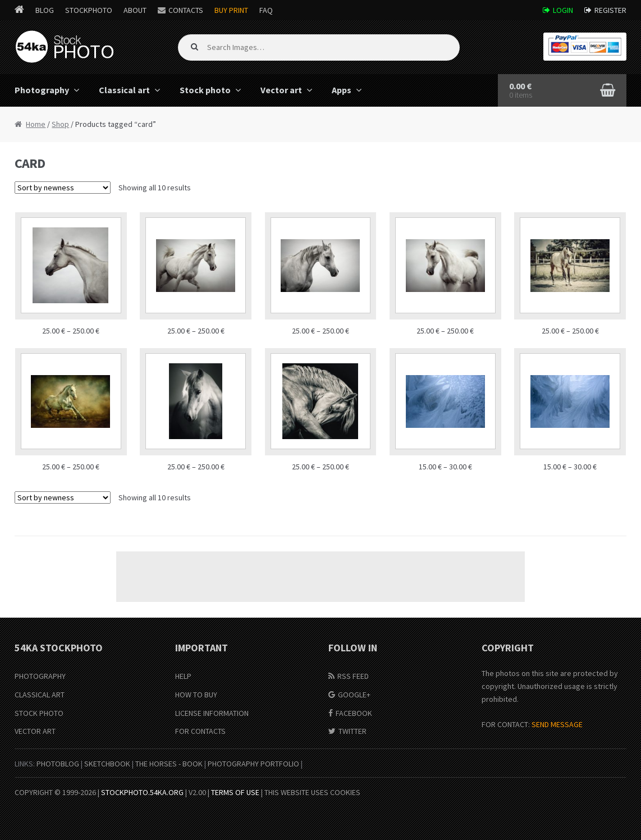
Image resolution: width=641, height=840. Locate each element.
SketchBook (107, 764)
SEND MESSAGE (557, 724)
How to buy (196, 695)
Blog (45, 10)
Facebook (354, 713)
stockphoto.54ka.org (142, 792)
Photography (42, 90)
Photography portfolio (253, 764)
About (135, 10)
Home (36, 124)
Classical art (124, 90)
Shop (60, 124)
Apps (342, 90)
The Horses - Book (169, 764)
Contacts (186, 10)
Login (563, 10)
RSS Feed (353, 676)
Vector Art (35, 731)
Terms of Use (235, 792)
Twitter (352, 731)
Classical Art (40, 695)
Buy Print (231, 10)
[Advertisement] (320, 577)
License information (212, 713)
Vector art (281, 90)
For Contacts (200, 731)
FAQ (266, 10)
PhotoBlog (58, 764)
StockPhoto (89, 10)
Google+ (354, 695)
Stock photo (205, 90)
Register (610, 10)
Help (183, 676)
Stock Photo (39, 713)
